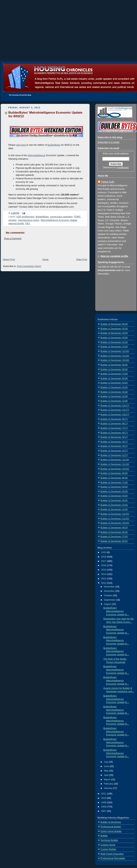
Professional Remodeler (113, 858)
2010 (104, 798)
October (108, 595)
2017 (104, 561)
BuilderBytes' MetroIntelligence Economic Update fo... (116, 611)
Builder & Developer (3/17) (114, 446)
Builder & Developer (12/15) (115, 514)
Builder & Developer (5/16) (114, 491)
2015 (104, 570)
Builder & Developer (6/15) (114, 541)
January (108, 788)
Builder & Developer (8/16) (114, 478)
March (107, 780)
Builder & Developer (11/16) (115, 464)
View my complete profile (114, 256)
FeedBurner (123, 168)
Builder (104, 836)
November (110, 591)
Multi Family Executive (112, 854)
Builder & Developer (111, 822)
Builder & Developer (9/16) (114, 473)
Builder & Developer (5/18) (114, 383)
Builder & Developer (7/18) (114, 374)
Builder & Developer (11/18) (115, 356)
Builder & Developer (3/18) (114, 392)
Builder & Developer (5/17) (114, 437)
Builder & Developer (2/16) (114, 505)
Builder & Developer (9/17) (114, 419)
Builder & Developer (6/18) (114, 378)
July (106, 762)
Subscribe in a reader (109, 142)
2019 (104, 552)
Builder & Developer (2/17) (114, 451)
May (106, 771)
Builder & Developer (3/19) (114, 338)
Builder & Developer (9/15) (114, 528)
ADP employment (25, 217)
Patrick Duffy (108, 182)
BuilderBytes (54, 145)
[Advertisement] (68, 26)
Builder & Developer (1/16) (114, 509)
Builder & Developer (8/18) (114, 369)
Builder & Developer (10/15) (115, 523)
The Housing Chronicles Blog (20, 95)
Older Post (82, 259)
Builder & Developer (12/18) (115, 351)
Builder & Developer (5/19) (114, 329)
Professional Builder (111, 827)
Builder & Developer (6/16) (114, 487)
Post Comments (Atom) (29, 266)
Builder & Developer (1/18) (114, 401)
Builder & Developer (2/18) (114, 396)
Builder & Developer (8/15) (114, 532)
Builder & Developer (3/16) (114, 500)
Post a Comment (13, 239)
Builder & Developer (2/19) (114, 342)
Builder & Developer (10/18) (115, 360)
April (107, 775)
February (109, 784)
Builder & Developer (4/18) (114, 387)
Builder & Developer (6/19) (114, 324)
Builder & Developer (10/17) (115, 415)
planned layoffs (16, 224)
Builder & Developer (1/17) (114, 455)
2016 (104, 565)
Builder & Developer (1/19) (114, 347)
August (108, 604)
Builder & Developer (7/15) (114, 537)
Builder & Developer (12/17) (115, 406)
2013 (104, 579)
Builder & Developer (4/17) (114, 442)
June (107, 766)
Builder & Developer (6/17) (114, 433)
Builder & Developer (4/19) (114, 333)
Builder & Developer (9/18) (114, 365)
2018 (104, 557)
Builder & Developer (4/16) (114, 496)
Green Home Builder (111, 831)
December (110, 587)
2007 (104, 811)
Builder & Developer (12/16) (115, 460)
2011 (104, 794)
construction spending (61, 217)
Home (45, 259)
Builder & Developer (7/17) (114, 428)
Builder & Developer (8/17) (114, 424)
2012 (104, 583)
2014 (104, 574)
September (110, 600)
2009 (104, 802)
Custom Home (108, 845)
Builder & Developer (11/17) (115, 410)
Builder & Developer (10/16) (115, 469)
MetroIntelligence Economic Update (59, 220)
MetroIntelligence (37, 155)
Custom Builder (108, 849)
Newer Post (9, 259)
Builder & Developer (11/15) (115, 519)
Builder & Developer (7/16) (114, 482)
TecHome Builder (109, 840)
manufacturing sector (29, 220)
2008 (104, 807)
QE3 (27, 224)
